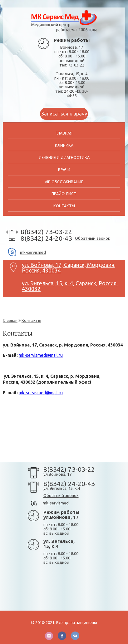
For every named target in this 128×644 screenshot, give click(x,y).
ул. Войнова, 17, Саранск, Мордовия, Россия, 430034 (69, 266)
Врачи (64, 170)
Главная (64, 133)
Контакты (64, 206)
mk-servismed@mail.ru (41, 355)
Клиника (64, 145)
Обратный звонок (93, 238)
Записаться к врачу (64, 114)
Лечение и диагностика (64, 157)
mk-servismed (33, 252)
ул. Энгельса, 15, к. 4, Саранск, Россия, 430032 (70, 285)
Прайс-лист (64, 194)
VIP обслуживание (64, 182)
